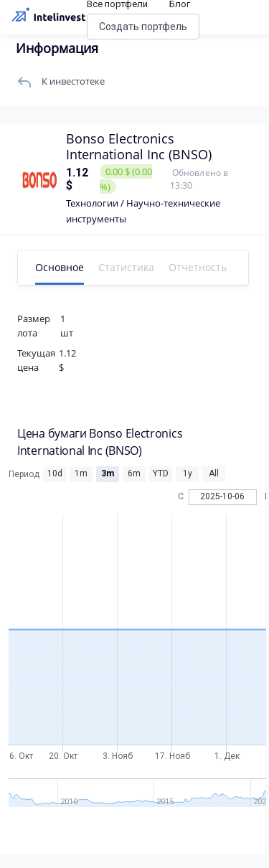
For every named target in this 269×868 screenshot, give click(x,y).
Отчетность (198, 267)
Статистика (126, 267)
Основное (60, 267)
